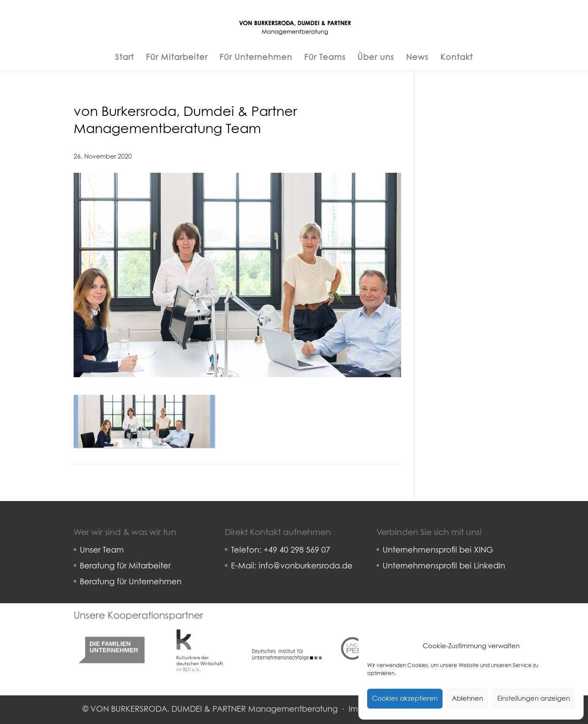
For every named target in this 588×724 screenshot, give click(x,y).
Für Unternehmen (256, 58)
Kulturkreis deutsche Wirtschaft (199, 629)
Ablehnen (467, 699)
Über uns (376, 58)
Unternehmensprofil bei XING (438, 550)
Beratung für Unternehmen (131, 582)
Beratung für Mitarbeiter (125, 566)
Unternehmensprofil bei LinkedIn (444, 566)
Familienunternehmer (112, 629)
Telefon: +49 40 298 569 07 (281, 550)
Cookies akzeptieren (405, 699)
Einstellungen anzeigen (534, 699)
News (417, 58)
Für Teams (325, 58)
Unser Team (102, 550)
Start (125, 58)
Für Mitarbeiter (177, 58)
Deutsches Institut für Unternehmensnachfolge (287, 635)
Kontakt (457, 58)
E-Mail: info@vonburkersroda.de (292, 566)
